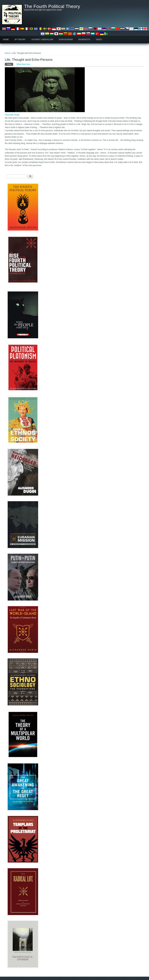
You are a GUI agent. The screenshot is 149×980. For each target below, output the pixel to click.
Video (99, 40)
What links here (23, 64)
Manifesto (84, 40)
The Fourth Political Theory (52, 6)
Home (6, 40)
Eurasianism (66, 40)
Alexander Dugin (12, 115)
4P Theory (20, 40)
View (10, 64)
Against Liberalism (42, 40)
